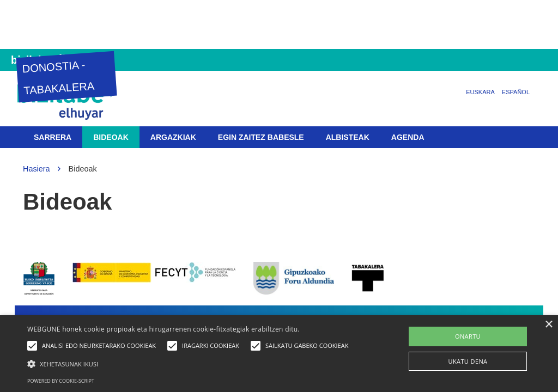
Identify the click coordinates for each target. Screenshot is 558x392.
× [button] (548, 325)
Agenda (408, 137)
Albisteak (348, 137)
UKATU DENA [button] (468, 361)
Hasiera (37, 169)
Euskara (480, 92)
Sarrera (53, 137)
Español (516, 92)
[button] (190, 363)
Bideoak (111, 137)
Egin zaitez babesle (261, 137)
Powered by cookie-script (61, 381)
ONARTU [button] (468, 336)
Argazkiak (173, 137)
